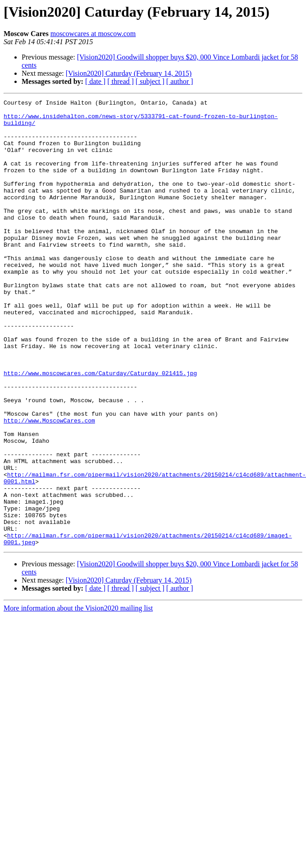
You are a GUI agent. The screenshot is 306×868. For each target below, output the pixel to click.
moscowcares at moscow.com (93, 34)
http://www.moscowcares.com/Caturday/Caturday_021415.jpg (100, 428)
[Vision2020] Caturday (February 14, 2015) (129, 73)
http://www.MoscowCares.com (49, 485)
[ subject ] (150, 81)
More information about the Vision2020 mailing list (78, 697)
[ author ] (180, 81)
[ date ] (95, 81)
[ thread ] (121, 81)
